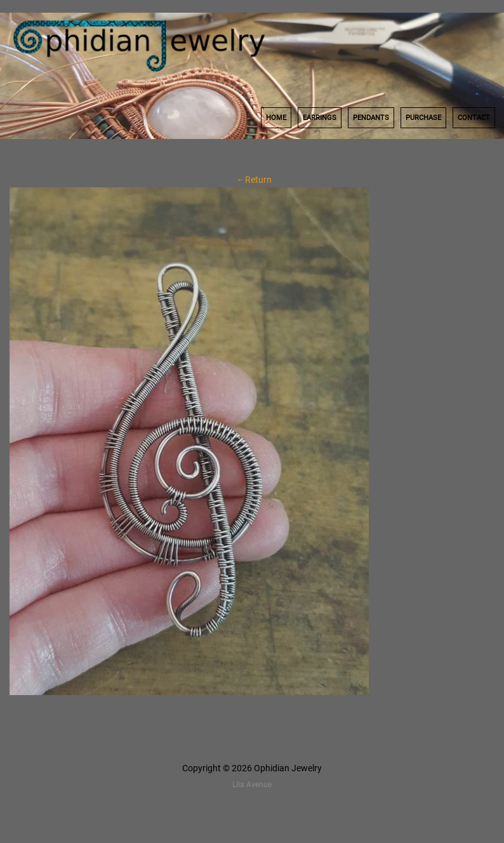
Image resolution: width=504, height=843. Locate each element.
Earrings (320, 118)
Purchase (423, 118)
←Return (252, 180)
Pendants (371, 118)
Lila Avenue (252, 785)
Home (276, 118)
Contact (474, 118)
